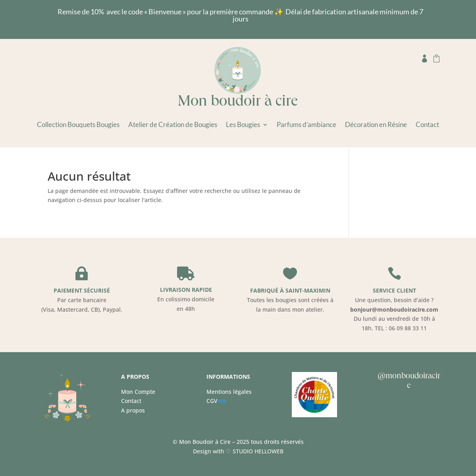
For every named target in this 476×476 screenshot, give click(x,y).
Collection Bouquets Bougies (78, 125)
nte (216, 401)
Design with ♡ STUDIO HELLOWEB (238, 451)
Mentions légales (229, 392)
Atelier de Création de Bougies (173, 125)
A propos (133, 410)
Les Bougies (243, 125)
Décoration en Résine (376, 125)
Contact (427, 125)
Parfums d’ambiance (306, 125)
